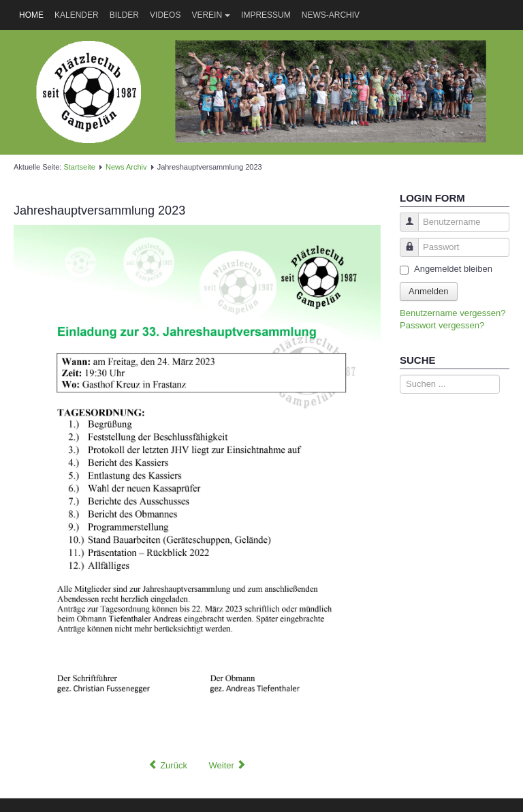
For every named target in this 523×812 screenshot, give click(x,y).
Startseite (79, 167)
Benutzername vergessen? (453, 313)
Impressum (266, 15)
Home (31, 15)
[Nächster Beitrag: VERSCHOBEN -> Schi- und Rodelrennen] (228, 766)
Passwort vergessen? (442, 325)
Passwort (404, 254)
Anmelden (429, 291)
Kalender (77, 15)
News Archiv (126, 167)
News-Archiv (331, 15)
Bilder (124, 15)
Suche (400, 375)
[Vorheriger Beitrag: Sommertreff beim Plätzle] (168, 766)
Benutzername (404, 229)
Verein (211, 15)
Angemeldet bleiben (453, 269)
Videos (165, 15)
